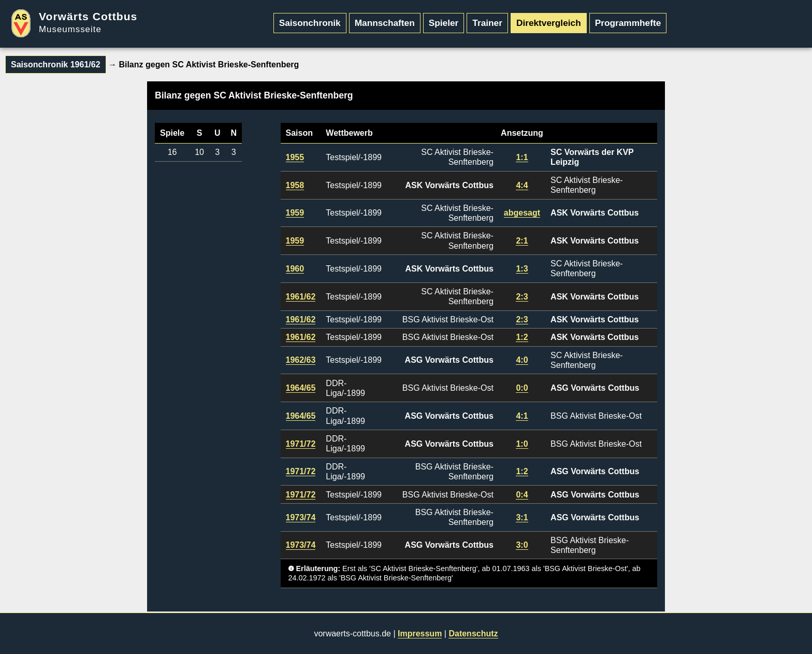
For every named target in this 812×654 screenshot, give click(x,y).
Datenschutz (473, 634)
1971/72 (301, 444)
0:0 (522, 388)
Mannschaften (385, 23)
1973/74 (301, 517)
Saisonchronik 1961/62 (56, 65)
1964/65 (301, 388)
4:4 (522, 185)
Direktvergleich (549, 23)
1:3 (522, 269)
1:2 (522, 337)
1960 (295, 269)
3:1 (522, 517)
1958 (295, 185)
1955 (295, 157)
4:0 (522, 360)
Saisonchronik (310, 23)
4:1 (522, 416)
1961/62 (301, 297)
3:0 (522, 545)
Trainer (487, 23)
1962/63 (301, 360)
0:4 (522, 495)
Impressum (420, 634)
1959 (295, 213)
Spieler (444, 23)
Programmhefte (628, 23)
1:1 (522, 157)
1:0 (522, 444)
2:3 (522, 297)
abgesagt (522, 213)
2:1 (522, 241)
